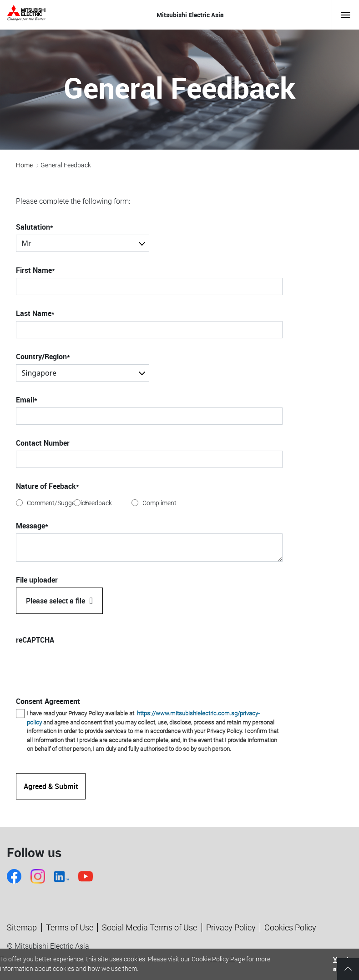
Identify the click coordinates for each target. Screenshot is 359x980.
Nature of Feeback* (48, 486)
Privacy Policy (231, 927)
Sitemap (22, 927)
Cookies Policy (290, 927)
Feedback (98, 503)
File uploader (37, 580)
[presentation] (85, 665)
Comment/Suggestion (58, 503)
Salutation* (35, 227)
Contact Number (43, 443)
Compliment (159, 503)
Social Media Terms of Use (149, 927)
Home (24, 165)
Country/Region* (43, 357)
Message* (32, 526)
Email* (27, 400)
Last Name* (35, 313)
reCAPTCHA (35, 640)
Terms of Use (70, 927)
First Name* (35, 270)
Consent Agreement (48, 701)
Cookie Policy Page (218, 959)
